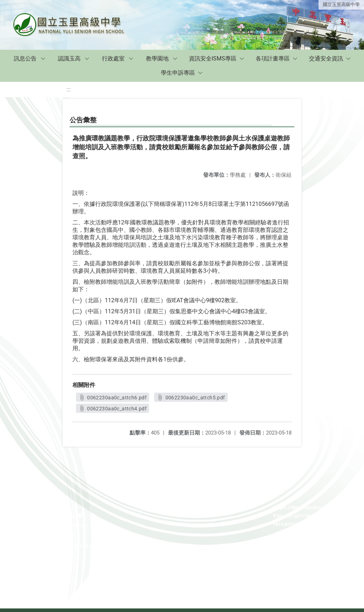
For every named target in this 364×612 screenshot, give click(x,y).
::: (69, 89)
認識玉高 (69, 58)
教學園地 (157, 58)
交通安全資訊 (326, 58)
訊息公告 (25, 58)
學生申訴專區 (178, 73)
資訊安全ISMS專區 (213, 58)
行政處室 (113, 58)
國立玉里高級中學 (341, 4)
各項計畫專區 (273, 58)
